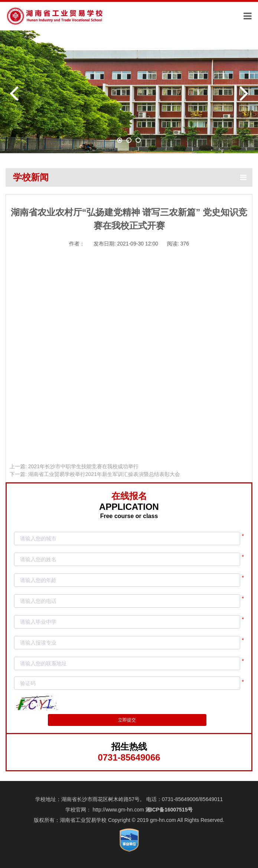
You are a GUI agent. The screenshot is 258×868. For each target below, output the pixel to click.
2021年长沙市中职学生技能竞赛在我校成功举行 (83, 466)
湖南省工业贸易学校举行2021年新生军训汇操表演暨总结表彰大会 (104, 474)
